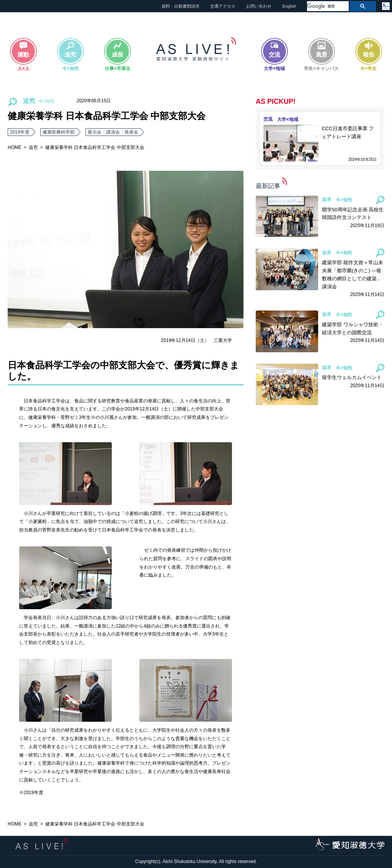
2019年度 (20, 132)
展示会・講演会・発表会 (113, 132)
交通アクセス (223, 6)
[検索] (327, 6)
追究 (33, 147)
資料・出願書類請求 (180, 6)
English (289, 6)
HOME (15, 147)
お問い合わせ (259, 6)
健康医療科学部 (59, 132)
